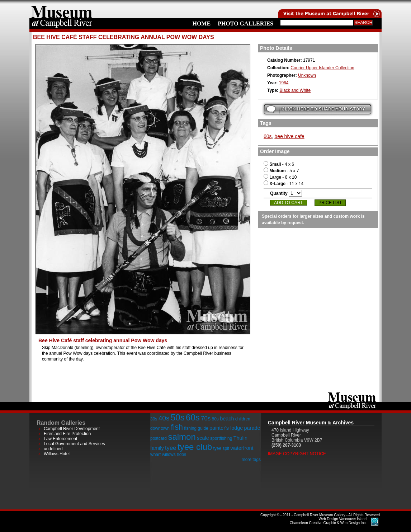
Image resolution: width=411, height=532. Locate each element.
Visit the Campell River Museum (329, 9)
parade (252, 428)
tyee (171, 448)
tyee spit (221, 448)
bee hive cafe (289, 136)
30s (154, 419)
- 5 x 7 (281, 171)
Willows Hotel (57, 454)
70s (206, 418)
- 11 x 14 (284, 184)
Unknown (307, 75)
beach (227, 419)
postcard (159, 438)
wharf (155, 455)
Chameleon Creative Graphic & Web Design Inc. (328, 521)
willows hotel (174, 455)
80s (215, 419)
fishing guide (196, 428)
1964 (284, 83)
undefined (53, 449)
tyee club (195, 447)
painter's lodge (226, 428)
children (243, 419)
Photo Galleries (245, 23)
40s (164, 418)
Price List (330, 203)
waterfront (242, 448)
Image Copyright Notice (297, 454)
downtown (160, 428)
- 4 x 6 (279, 164)
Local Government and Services (74, 444)
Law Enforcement (60, 439)
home (62, 9)
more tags (251, 460)
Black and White (295, 90)
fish (177, 427)
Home (201, 23)
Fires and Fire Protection (67, 434)
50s (178, 417)
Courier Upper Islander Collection (322, 68)
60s (268, 136)
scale (203, 438)
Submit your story (318, 109)
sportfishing (221, 438)
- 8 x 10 (280, 177)
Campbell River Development (72, 429)
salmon (182, 437)
